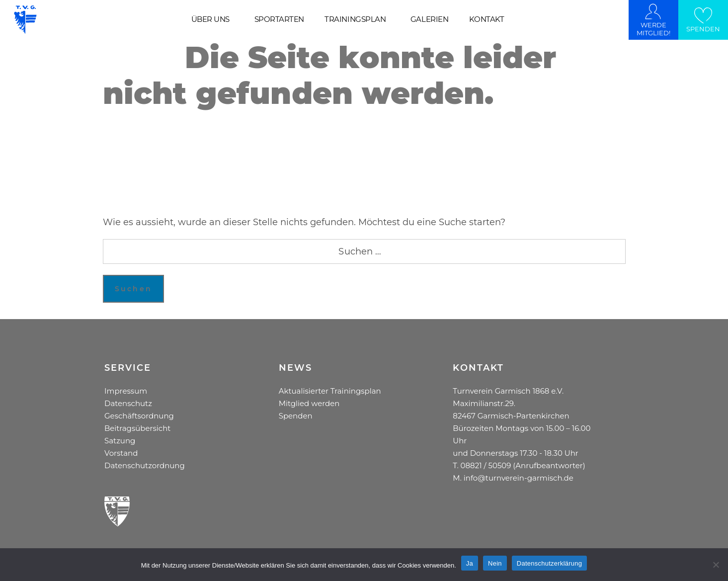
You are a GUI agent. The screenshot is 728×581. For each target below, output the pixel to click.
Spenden (296, 416)
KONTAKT (487, 19)
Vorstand (121, 453)
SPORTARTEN (279, 19)
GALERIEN (429, 19)
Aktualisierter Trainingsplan (330, 391)
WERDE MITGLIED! (653, 29)
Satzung (120, 441)
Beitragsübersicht (137, 428)
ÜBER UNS (210, 19)
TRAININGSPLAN (355, 19)
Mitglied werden (309, 403)
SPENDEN (703, 29)
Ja (470, 563)
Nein (495, 563)
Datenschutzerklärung (549, 563)
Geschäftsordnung (139, 416)
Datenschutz (128, 403)
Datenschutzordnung (145, 465)
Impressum (126, 391)
